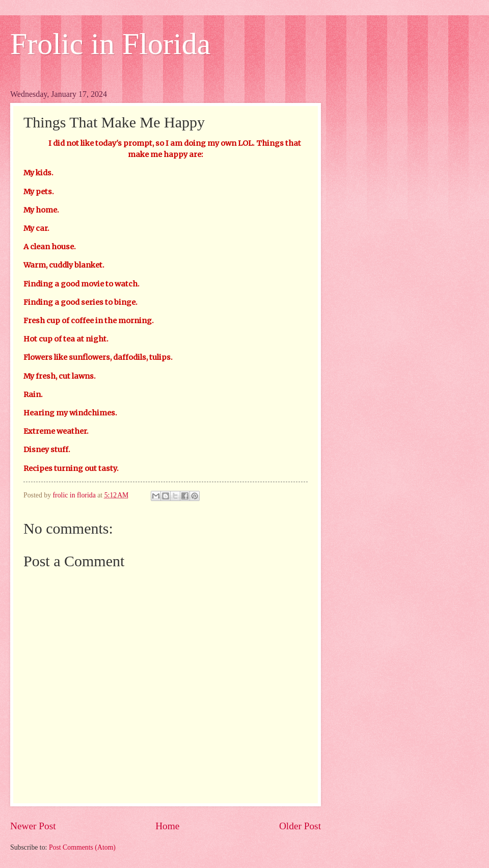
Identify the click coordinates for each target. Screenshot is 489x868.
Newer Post (33, 826)
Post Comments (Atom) (82, 847)
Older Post (300, 826)
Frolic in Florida (110, 44)
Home (167, 826)
